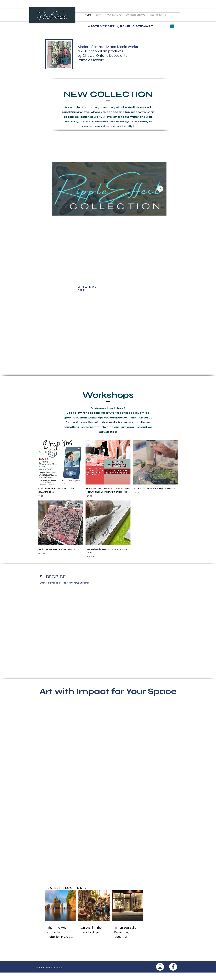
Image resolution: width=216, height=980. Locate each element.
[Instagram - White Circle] (160, 967)
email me (134, 427)
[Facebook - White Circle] (173, 967)
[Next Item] (160, 189)
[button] (172, 25)
